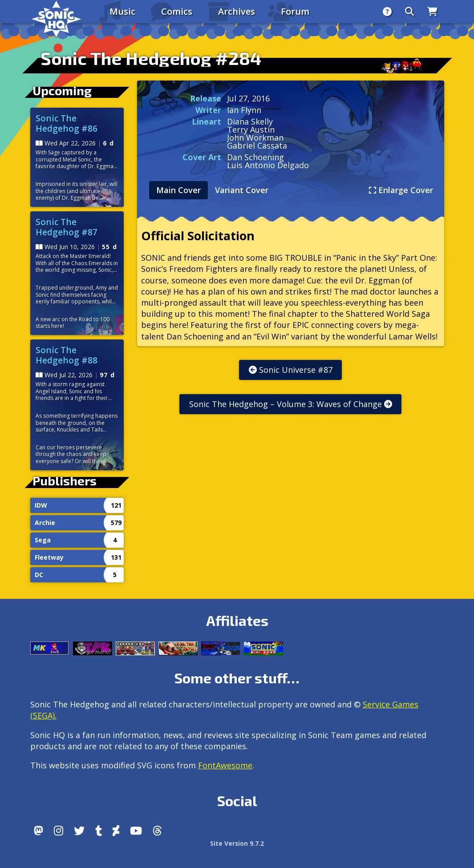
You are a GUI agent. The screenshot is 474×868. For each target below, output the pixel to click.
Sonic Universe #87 (291, 370)
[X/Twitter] (79, 831)
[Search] (409, 12)
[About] (387, 12)
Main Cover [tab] (178, 190)
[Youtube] (136, 831)
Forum (295, 11)
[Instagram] (59, 831)
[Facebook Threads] (157, 831)
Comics (177, 11)
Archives (237, 11)
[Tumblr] (99, 831)
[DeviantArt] (116, 831)
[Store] (432, 12)
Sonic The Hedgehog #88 (67, 355)
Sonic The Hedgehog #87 (67, 227)
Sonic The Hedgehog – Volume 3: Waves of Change (291, 404)
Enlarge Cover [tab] (401, 190)
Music (122, 11)
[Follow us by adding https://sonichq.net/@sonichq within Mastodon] (38, 831)
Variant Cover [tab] (242, 190)
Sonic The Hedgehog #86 (67, 123)
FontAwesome (225, 765)
